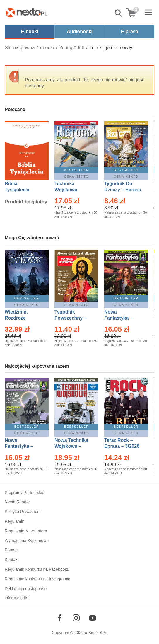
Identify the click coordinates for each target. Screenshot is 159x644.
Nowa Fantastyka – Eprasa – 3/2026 (122, 318)
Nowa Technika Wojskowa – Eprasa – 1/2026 (72, 446)
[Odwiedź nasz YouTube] (93, 618)
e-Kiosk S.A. (96, 633)
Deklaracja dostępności (26, 589)
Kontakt (12, 560)
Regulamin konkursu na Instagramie (37, 579)
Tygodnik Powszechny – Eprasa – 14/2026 (73, 318)
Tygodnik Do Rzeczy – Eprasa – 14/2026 (123, 190)
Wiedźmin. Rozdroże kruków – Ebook (23, 318)
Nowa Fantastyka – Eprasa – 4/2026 (22, 446)
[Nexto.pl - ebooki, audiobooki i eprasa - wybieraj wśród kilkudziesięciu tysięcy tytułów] (27, 13)
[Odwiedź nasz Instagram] (76, 618)
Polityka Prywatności (23, 512)
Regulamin (14, 521)
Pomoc (11, 550)
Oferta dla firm (18, 598)
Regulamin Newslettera (26, 531)
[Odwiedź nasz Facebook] (60, 618)
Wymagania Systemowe (27, 541)
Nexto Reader (17, 502)
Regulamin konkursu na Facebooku (37, 569)
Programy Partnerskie (24, 493)
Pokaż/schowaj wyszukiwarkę (119, 13)
